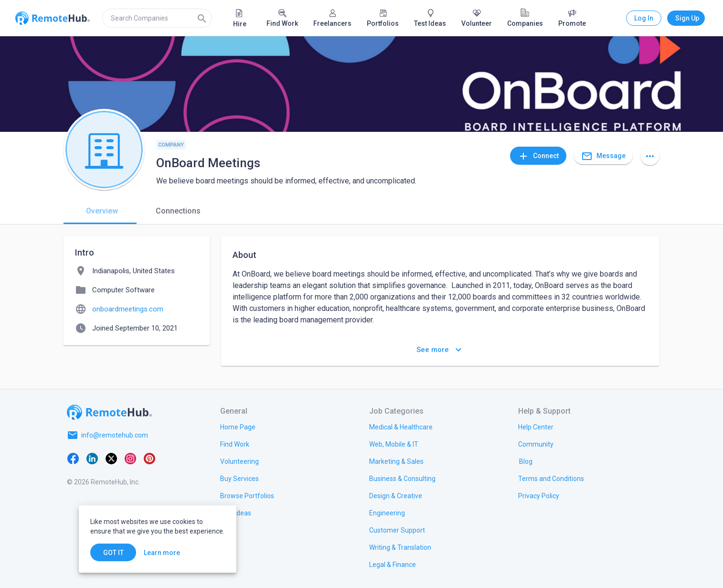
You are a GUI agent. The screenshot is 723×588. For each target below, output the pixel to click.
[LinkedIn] (92, 458)
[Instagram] (130, 458)
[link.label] (536, 427)
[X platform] (111, 458)
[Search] (202, 18)
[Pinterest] (149, 458)
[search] (157, 18)
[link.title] (238, 427)
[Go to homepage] (109, 412)
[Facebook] (73, 458)
